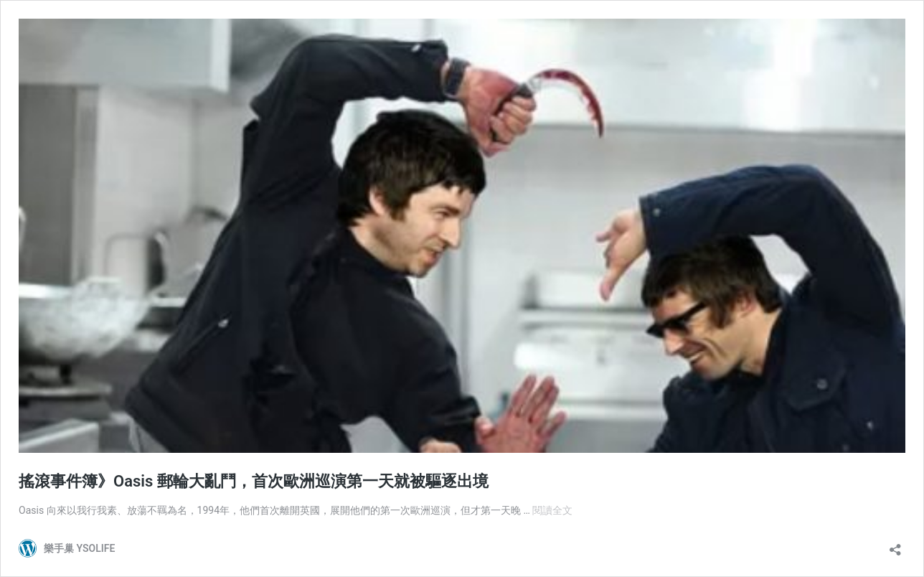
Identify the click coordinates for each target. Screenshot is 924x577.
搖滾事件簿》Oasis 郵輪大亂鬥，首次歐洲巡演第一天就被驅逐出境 (254, 481)
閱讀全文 (552, 510)
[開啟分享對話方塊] (895, 545)
